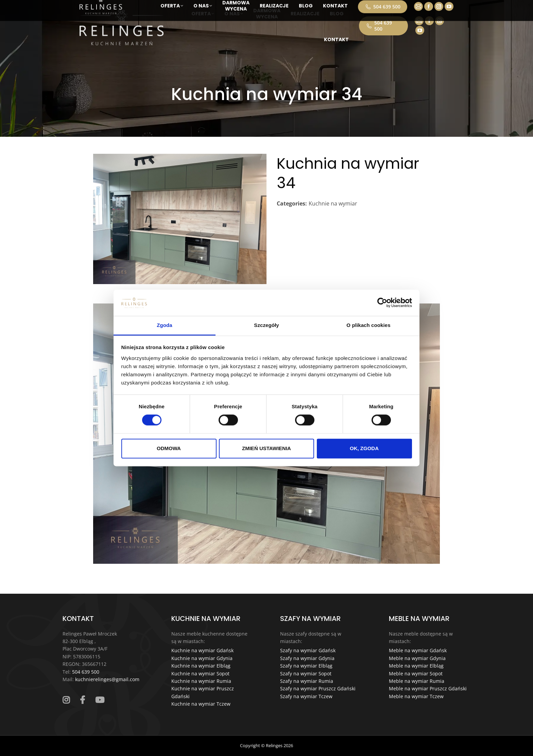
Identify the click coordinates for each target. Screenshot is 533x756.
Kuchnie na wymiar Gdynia (202, 658)
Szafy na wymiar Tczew (306, 696)
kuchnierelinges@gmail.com (107, 679)
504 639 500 (379, 26)
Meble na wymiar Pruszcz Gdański (428, 688)
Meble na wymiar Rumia (417, 681)
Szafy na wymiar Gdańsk (308, 650)
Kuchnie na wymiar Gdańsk (202, 650)
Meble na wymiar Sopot (416, 673)
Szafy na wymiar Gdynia (307, 658)
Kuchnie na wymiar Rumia (201, 681)
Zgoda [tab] (165, 325)
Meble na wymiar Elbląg (416, 666)
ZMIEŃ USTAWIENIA (266, 448)
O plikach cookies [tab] (368, 325)
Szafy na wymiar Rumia (307, 681)
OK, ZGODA (364, 448)
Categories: (292, 203)
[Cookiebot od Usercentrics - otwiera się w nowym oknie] (382, 303)
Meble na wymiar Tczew (416, 696)
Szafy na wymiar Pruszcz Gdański (318, 688)
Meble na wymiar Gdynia (417, 658)
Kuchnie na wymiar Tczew (201, 704)
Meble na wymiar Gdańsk (418, 650)
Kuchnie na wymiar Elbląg (201, 666)
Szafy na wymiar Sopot (306, 673)
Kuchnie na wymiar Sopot (200, 673)
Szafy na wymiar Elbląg (306, 666)
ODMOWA (169, 448)
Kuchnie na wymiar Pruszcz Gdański (203, 692)
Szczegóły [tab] (266, 325)
